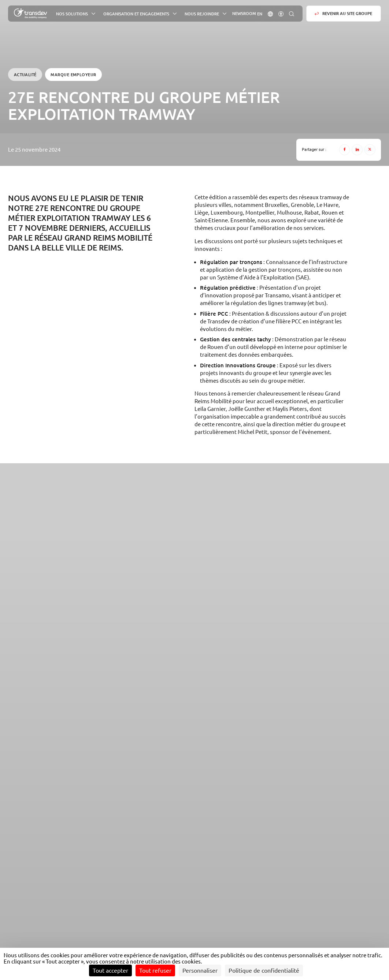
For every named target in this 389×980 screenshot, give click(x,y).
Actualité (25, 75)
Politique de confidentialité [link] (264, 970)
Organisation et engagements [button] (136, 14)
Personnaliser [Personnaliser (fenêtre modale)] (200, 970)
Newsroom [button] (244, 14)
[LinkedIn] (357, 150)
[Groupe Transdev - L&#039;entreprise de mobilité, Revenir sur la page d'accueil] (30, 14)
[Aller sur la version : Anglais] (260, 14)
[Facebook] (345, 150)
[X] (370, 150)
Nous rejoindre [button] (202, 14)
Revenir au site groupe (347, 13)
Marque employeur (73, 75)
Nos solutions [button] (72, 14)
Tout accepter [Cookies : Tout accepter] (110, 970)
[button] (270, 13)
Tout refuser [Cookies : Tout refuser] (155, 970)
